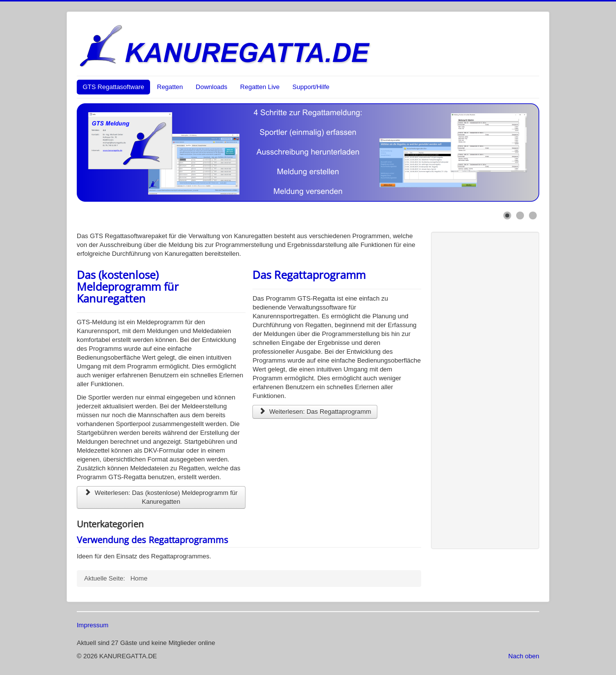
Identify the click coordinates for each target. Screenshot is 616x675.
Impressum (92, 625)
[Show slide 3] (533, 215)
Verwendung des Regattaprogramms (153, 540)
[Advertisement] (480, 389)
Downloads (212, 87)
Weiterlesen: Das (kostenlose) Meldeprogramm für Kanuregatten (161, 497)
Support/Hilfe (311, 87)
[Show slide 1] (507, 215)
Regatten (170, 87)
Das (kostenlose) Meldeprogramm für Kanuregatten (128, 286)
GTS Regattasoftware (113, 87)
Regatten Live (260, 87)
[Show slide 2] (520, 215)
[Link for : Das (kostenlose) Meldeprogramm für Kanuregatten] (308, 153)
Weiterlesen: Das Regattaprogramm (315, 412)
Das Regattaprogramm (309, 275)
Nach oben (524, 656)
